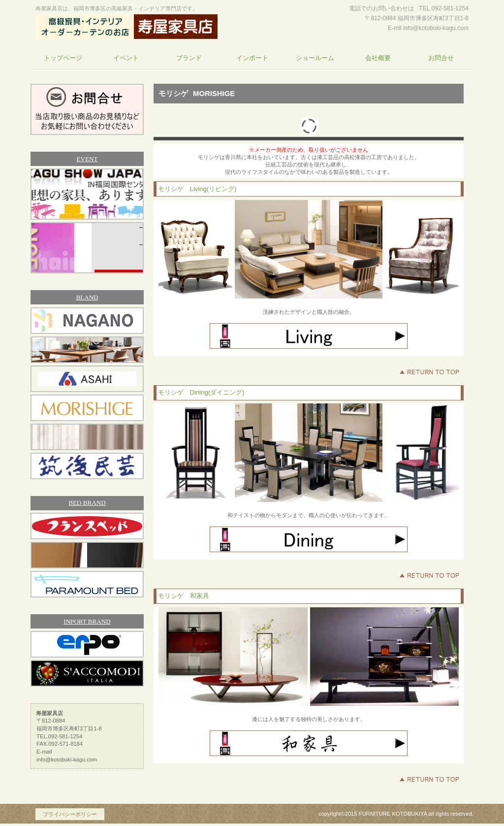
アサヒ (87, 379)
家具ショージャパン (87, 194)
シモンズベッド (87, 555)
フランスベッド (87, 526)
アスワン (87, 437)
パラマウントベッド (87, 584)
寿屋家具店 (126, 27)
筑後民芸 (87, 466)
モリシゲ (87, 408)
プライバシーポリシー (70, 814)
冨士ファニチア (87, 350)
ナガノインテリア (87, 321)
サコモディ (87, 673)
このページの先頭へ (429, 372)
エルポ (87, 644)
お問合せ (87, 109)
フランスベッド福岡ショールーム (87, 248)
